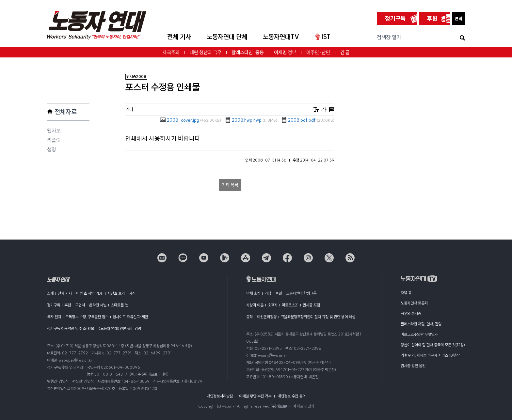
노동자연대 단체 (227, 37)
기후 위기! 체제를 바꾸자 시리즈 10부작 (430, 355)
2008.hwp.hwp (251, 120)
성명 (52, 149)
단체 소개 (253, 293)
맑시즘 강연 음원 (413, 366)
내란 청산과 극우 (206, 52)
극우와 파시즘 (411, 313)
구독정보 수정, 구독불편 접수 (87, 317)
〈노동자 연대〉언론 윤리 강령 (120, 328)
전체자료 (66, 112)
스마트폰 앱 (119, 305)
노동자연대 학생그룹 (301, 293)
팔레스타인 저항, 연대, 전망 (421, 324)
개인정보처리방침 (220, 396)
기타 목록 (230, 185)
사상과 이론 (255, 305)
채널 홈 (406, 293)
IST (323, 37)
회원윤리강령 (267, 317)
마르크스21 (290, 305)
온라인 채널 (98, 305)
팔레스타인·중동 (248, 52)
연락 (458, 19)
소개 (50, 293)
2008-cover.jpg (191, 120)
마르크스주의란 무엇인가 (419, 334)
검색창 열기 (389, 37)
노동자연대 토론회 (414, 303)
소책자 (273, 305)
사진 (132, 293)
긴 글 (345, 52)
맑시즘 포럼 (311, 305)
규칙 (249, 317)
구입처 (80, 305)
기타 (129, 109)
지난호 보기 (116, 293)
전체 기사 (179, 37)
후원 (432, 18)
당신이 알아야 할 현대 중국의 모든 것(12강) (433, 345)
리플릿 (54, 140)
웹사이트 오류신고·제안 (130, 317)
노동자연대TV (281, 37)
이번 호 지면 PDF (90, 293)
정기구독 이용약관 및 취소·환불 (71, 328)
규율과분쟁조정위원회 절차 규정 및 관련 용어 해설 (318, 317)
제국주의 (171, 52)
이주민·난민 (318, 52)
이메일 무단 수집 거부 (255, 396)
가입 (268, 293)
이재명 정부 (285, 52)
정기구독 (395, 18)
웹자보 (54, 131)
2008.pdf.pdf (308, 120)
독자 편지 (54, 317)
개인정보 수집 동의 (292, 396)
